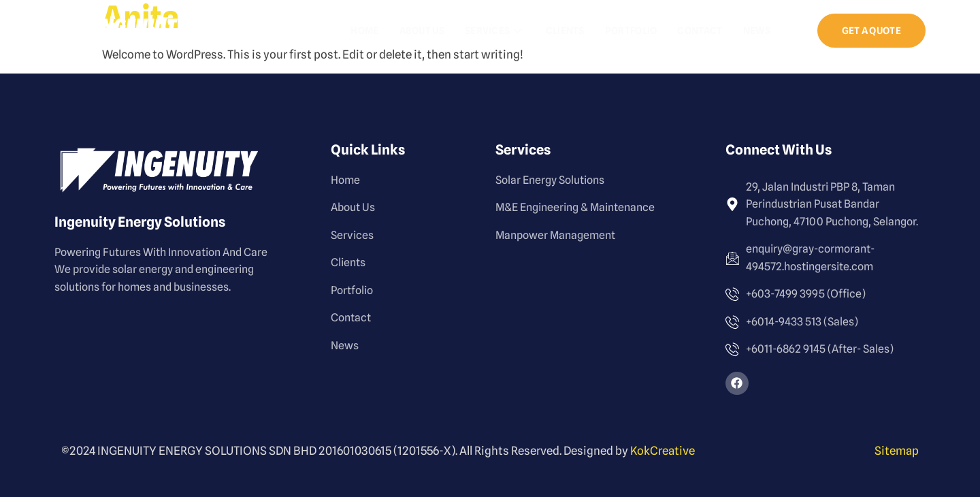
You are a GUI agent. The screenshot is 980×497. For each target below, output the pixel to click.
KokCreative (663, 451)
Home (364, 31)
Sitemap (897, 451)
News (757, 31)
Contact (700, 31)
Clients (565, 31)
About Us (422, 31)
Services (495, 31)
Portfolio (631, 31)
